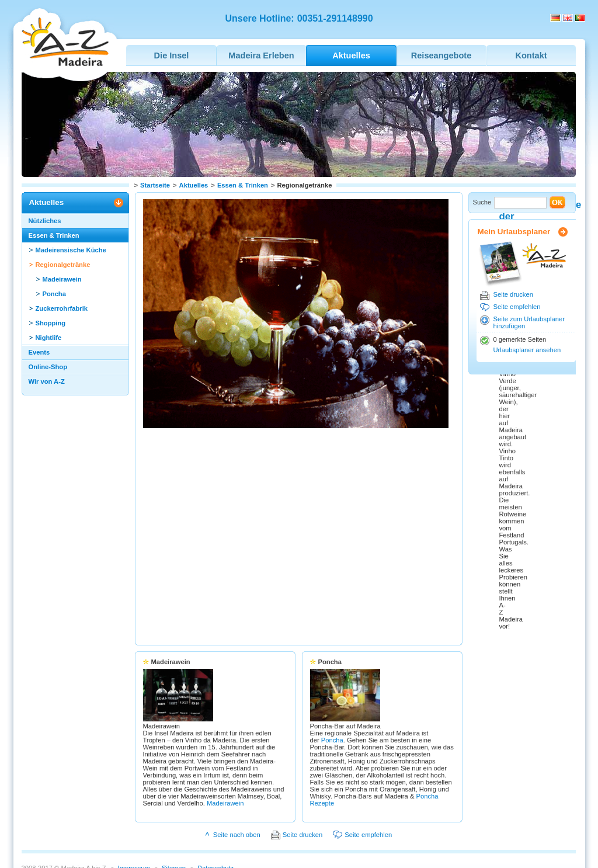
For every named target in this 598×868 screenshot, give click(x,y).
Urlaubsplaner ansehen (527, 350)
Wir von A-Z (47, 381)
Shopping (51, 323)
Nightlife (49, 338)
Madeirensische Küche (71, 250)
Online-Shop (48, 367)
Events (39, 352)
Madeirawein (62, 279)
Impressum (134, 842)
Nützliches (45, 221)
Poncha (54, 294)
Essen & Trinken (243, 185)
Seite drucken (513, 294)
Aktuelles (194, 185)
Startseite (155, 185)
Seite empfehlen (517, 307)
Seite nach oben (237, 809)
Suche (482, 202)
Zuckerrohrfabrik (62, 308)
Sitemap (174, 842)
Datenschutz (215, 842)
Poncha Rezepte (376, 777)
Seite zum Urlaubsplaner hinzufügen (529, 322)
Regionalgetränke (63, 265)
